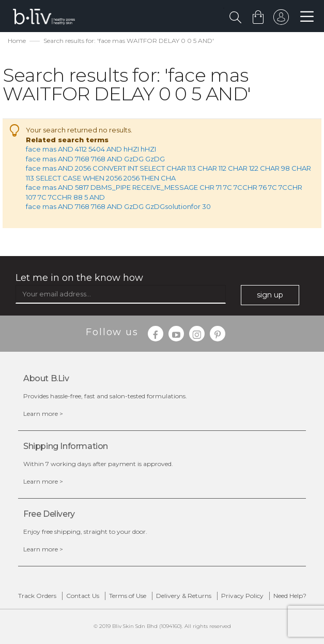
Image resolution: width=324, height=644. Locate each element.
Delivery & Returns (184, 596)
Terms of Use (128, 596)
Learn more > (43, 414)
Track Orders (37, 596)
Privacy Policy (242, 596)
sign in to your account (281, 20)
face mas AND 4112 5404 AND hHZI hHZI (91, 149)
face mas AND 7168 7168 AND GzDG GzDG (95, 159)
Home (17, 41)
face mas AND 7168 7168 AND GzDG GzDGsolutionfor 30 (118, 206)
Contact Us (83, 596)
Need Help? (290, 596)
